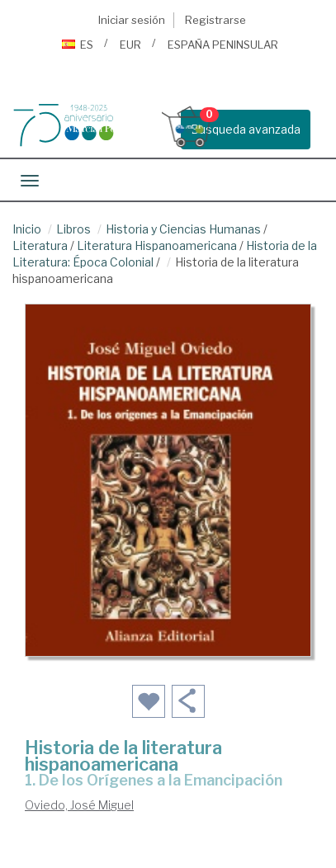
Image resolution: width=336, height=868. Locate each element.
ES (78, 45)
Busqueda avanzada (246, 129)
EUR (130, 45)
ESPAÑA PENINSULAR (223, 45)
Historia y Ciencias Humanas (183, 229)
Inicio (27, 229)
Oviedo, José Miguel (79, 805)
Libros (73, 229)
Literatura (40, 245)
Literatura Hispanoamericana (157, 245)
